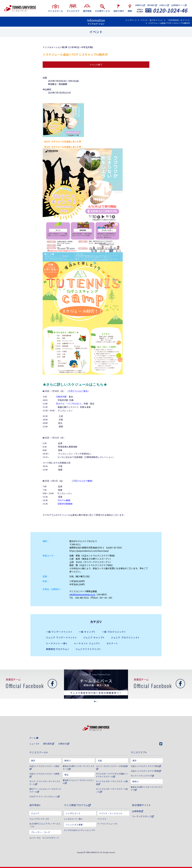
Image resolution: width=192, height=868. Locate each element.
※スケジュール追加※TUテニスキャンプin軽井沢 (169, 23)
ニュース (34, 744)
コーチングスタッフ (143, 816)
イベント (102, 819)
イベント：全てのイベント (152, 20)
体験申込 (140, 5)
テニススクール (38, 752)
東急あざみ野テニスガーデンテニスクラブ (147, 788)
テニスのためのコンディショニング (79, 830)
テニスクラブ (139, 752)
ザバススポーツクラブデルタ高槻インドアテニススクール (112, 775)
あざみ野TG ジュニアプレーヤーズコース (45, 825)
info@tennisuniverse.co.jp (82, 594)
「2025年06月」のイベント (178, 20)
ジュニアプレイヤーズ (39, 819)
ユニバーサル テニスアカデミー (44, 838)
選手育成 (35, 805)
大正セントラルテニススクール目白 (44, 767)
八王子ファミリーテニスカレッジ (45, 796)
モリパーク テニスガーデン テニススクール (45, 783)
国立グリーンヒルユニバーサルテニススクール (45, 790)
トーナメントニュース (107, 824)
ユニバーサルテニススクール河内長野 (112, 767)
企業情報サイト (179, 5)
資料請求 (152, 5)
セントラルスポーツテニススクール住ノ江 (112, 790)
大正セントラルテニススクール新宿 (44, 775)
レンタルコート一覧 (73, 819)
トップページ (131, 20)
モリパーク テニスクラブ (142, 776)
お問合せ (164, 5)
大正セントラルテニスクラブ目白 (146, 766)
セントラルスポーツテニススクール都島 (112, 783)
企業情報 (138, 811)
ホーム (34, 738)
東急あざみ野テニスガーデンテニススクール (79, 768)
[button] (95, 701)
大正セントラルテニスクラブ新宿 (146, 771)
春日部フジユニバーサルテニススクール (79, 782)
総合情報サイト (141, 805)
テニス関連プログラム (77, 805)
